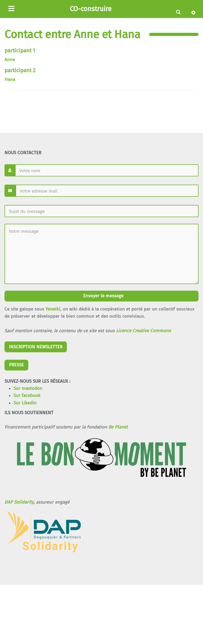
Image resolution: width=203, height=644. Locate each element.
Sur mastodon (28, 388)
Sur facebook (27, 396)
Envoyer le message (103, 296)
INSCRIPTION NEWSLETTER (36, 347)
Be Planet (118, 427)
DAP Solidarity (19, 502)
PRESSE (16, 365)
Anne (10, 60)
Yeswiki (53, 309)
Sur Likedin (25, 403)
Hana (10, 79)
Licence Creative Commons (143, 331)
